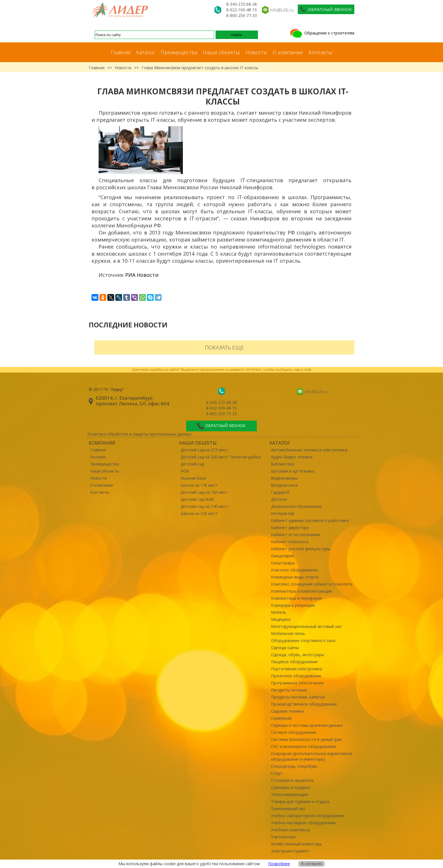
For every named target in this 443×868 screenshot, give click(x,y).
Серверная (281, 718)
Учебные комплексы (290, 830)
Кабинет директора (290, 527)
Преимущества (179, 52)
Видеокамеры (284, 478)
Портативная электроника (297, 669)
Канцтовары (283, 563)
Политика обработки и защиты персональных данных (139, 434)
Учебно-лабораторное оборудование (308, 816)
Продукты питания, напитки (298, 697)
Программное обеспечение (297, 683)
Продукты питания (289, 690)
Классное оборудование (295, 570)
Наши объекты (221, 52)
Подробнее (279, 864)
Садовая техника (287, 711)
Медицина (281, 619)
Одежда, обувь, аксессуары (297, 655)
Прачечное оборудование (296, 676)
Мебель (279, 612)
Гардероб (280, 492)
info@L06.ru (282, 10)
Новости (256, 52)
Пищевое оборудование (294, 662)
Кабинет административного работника (310, 520)
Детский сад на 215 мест (204, 450)
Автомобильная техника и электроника (309, 450)
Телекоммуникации (289, 794)
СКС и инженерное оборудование (303, 746)
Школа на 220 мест (199, 513)
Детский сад (192, 464)
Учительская (283, 837)
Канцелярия (282, 556)
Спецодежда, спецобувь (294, 766)
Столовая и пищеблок (292, 780)
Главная (121, 52)
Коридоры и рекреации (293, 605)
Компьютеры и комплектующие (301, 591)
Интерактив (283, 513)
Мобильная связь (288, 633)
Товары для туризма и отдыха (300, 801)
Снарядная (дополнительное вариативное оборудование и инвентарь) (312, 756)
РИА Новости (142, 275)
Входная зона (284, 485)
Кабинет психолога (290, 542)
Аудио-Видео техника (292, 457)
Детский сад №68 (197, 499)
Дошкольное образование (297, 506)
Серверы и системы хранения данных (307, 725)
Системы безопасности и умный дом (306, 739)
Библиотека (283, 464)
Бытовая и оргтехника (293, 471)
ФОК (185, 471)
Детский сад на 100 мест (204, 492)
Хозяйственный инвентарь (297, 844)
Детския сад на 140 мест (204, 506)
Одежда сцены (285, 648)
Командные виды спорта (295, 577)
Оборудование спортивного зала (303, 640)
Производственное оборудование (304, 704)
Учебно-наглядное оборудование (303, 823)
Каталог (146, 52)
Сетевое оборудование (294, 732)
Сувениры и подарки (290, 787)
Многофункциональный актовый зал (306, 626)
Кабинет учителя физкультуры (301, 549)
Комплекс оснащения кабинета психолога (312, 584)
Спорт (277, 773)
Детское (279, 499)
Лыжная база (193, 478)
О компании (288, 52)
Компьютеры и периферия (296, 598)
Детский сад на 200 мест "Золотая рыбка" (221, 457)
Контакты (320, 52)
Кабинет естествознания (295, 535)
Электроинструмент (290, 851)
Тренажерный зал (288, 809)
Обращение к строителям (322, 33)
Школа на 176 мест (199, 485)
